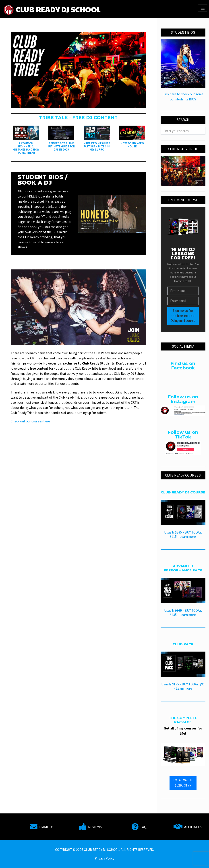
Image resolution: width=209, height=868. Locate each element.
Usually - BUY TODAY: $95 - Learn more (183, 686)
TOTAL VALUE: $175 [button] (183, 783)
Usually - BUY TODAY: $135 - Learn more (183, 613)
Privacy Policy (104, 858)
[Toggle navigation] (203, 8)
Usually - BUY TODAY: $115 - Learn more (183, 534)
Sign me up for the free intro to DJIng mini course (183, 316)
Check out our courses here (30, 421)
